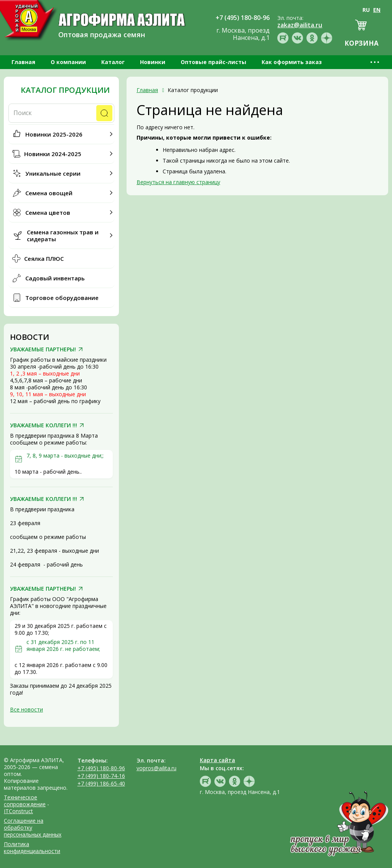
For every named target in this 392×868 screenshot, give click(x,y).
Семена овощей (49, 193)
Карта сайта (217, 760)
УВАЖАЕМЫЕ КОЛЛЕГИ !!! (44, 425)
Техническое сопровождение (25, 801)
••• (375, 62)
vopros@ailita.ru (156, 768)
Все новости (26, 709)
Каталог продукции (65, 90)
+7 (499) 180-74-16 (101, 776)
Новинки (153, 62)
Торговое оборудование (62, 298)
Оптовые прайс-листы (213, 62)
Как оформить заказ (292, 62)
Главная (23, 62)
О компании (68, 62)
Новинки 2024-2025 (53, 154)
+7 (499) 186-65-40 (101, 783)
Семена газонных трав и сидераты (63, 236)
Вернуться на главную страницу (178, 182)
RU (366, 10)
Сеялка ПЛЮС (44, 259)
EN (377, 10)
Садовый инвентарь (55, 278)
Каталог (113, 62)
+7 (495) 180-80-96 (101, 768)
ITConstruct (18, 811)
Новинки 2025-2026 (54, 134)
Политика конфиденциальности (32, 847)
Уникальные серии (53, 173)
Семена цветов (48, 212)
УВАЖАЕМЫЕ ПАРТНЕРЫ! (43, 349)
